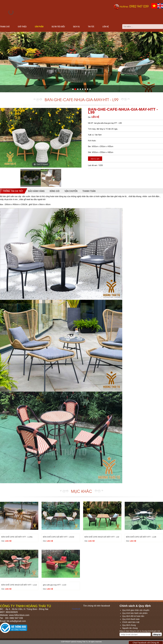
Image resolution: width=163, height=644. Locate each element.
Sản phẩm (39, 27)
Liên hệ (106, 27)
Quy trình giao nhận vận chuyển (136, 610)
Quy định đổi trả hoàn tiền (133, 616)
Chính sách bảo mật (131, 622)
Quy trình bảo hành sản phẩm (135, 613)
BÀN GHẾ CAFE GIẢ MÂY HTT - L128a (17, 537)
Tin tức (91, 27)
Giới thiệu (22, 27)
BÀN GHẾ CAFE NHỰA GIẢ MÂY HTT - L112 (19, 585)
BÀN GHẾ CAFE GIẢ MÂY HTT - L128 (141, 537)
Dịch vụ (76, 27)
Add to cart (95, 159)
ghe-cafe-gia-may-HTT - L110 (55, 585)
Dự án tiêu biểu (58, 27)
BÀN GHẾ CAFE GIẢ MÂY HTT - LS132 (59, 537)
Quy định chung (129, 625)
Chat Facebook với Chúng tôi (146, 643)
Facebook (76, 609)
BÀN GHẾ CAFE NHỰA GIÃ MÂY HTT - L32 (102, 537)
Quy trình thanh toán (131, 619)
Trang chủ (5, 27)
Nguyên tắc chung (130, 628)
